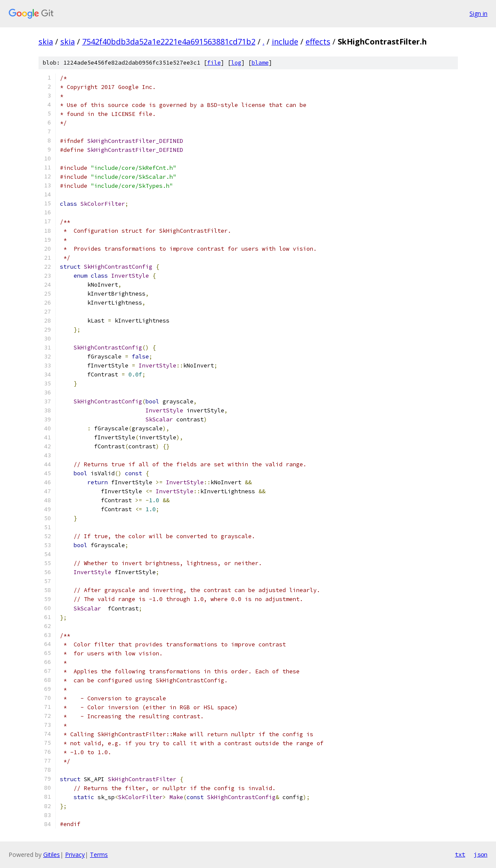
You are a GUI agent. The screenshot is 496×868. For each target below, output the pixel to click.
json (481, 854)
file (214, 63)
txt (460, 854)
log (236, 63)
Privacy (75, 855)
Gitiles (52, 855)
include (285, 41)
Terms (99, 855)
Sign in (478, 13)
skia (46, 41)
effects (318, 41)
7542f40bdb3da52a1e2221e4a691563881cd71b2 (169, 41)
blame (260, 63)
